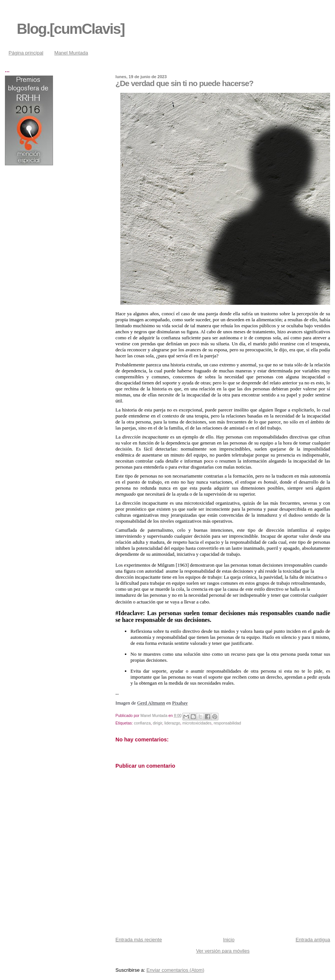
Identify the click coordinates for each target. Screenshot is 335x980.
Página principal (26, 53)
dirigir (157, 723)
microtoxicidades (197, 723)
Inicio (229, 940)
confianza (142, 723)
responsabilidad (227, 723)
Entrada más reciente (139, 940)
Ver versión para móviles (223, 951)
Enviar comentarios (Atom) (175, 970)
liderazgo (172, 723)
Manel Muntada (71, 53)
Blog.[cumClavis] (71, 29)
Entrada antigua (313, 940)
